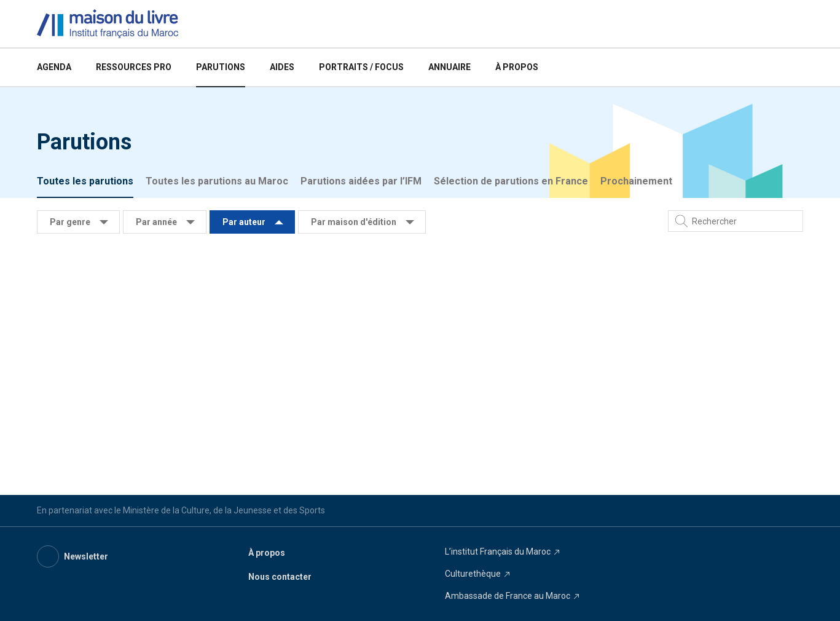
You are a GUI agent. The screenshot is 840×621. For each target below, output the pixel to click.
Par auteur (244, 222)
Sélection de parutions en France (511, 181)
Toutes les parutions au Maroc (217, 181)
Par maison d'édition (354, 222)
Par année (156, 222)
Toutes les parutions (85, 181)
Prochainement (636, 181)
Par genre (70, 222)
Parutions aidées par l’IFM (361, 181)
